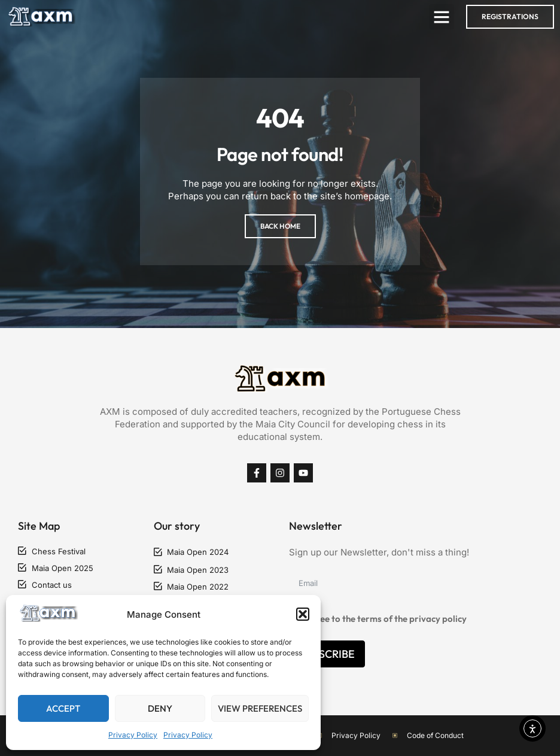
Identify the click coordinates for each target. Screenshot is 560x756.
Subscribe (327, 654)
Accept (63, 708)
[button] (303, 614)
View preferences (260, 708)
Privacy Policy (133, 735)
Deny (160, 708)
